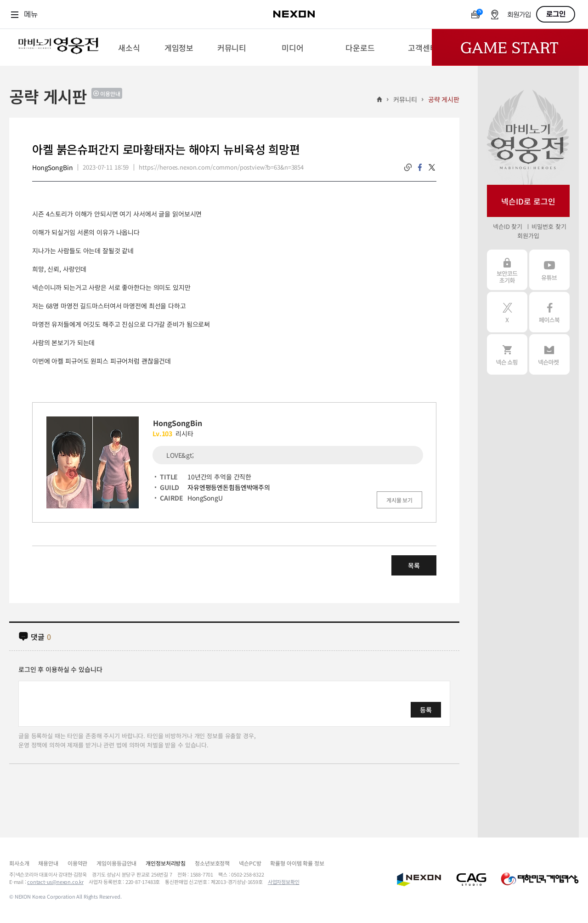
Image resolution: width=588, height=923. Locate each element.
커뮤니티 (405, 99)
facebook (420, 167)
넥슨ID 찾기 (508, 226)
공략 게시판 (444, 99)
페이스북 (549, 312)
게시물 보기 (399, 500)
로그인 (556, 14)
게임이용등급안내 (116, 863)
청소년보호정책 (212, 863)
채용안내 (48, 863)
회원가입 (519, 15)
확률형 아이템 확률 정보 (297, 863)
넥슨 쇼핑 (507, 354)
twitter (432, 167)
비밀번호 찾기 (549, 226)
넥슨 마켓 (549, 354)
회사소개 (19, 863)
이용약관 (77, 863)
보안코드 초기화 (507, 270)
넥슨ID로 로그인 (528, 201)
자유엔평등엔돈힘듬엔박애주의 (229, 487)
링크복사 (408, 167)
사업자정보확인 (284, 882)
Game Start (510, 47)
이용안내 (110, 94)
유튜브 (549, 270)
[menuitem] (129, 47)
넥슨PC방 (250, 863)
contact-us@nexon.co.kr (55, 882)
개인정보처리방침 (166, 863)
